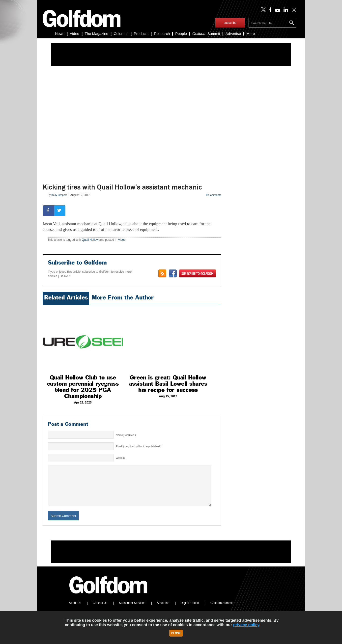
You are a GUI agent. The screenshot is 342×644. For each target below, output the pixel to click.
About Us (75, 610)
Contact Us (100, 610)
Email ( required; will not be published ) (139, 446)
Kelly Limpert (59, 195)
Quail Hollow (90, 240)
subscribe (230, 23)
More (251, 34)
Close (176, 633)
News (60, 34)
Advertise (233, 34)
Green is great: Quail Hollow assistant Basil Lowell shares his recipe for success (168, 384)
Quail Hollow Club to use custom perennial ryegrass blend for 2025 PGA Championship (83, 387)
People (181, 34)
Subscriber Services (132, 610)
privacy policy (246, 625)
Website (120, 458)
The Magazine (97, 34)
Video (75, 34)
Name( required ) (126, 435)
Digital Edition (190, 610)
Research (162, 34)
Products (141, 34)
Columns (121, 34)
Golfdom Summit (221, 610)
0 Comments (214, 195)
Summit (206, 34)
